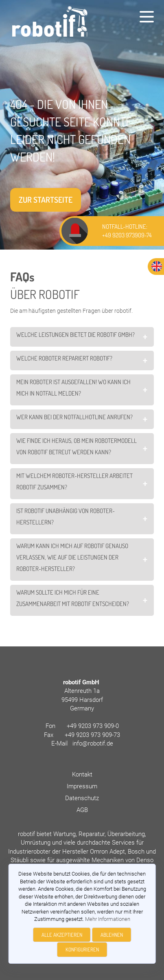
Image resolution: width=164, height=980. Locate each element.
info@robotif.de (93, 743)
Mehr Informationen (108, 919)
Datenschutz (82, 798)
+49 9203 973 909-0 (93, 726)
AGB (82, 810)
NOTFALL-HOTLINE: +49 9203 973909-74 (127, 231)
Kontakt (82, 774)
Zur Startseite (46, 200)
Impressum (82, 786)
